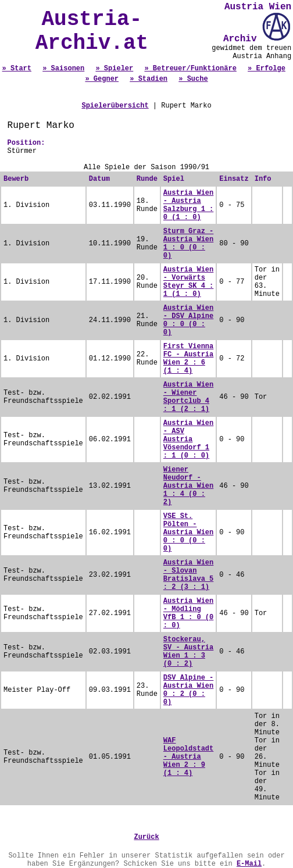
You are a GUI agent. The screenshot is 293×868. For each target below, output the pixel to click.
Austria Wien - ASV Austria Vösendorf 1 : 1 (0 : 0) (188, 440)
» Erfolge (267, 69)
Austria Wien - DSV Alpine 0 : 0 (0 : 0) (188, 320)
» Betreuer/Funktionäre (190, 69)
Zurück (146, 837)
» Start (17, 69)
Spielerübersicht (115, 106)
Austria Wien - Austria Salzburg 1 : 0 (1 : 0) (188, 205)
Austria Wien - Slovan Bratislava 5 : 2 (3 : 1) (188, 575)
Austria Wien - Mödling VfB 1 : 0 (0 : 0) (188, 613)
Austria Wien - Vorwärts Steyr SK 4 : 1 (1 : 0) (188, 282)
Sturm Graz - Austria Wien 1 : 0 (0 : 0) (188, 244)
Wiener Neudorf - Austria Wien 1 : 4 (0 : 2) (188, 486)
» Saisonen (63, 69)
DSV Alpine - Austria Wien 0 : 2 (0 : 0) (188, 690)
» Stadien (149, 79)
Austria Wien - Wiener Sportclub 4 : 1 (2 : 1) (188, 397)
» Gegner (102, 79)
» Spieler (114, 69)
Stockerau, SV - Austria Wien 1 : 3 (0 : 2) (188, 652)
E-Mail (249, 864)
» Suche (193, 79)
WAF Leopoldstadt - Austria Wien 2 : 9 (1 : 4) (188, 757)
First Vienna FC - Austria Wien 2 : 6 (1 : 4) (188, 359)
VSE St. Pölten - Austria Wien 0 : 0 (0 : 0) (188, 533)
